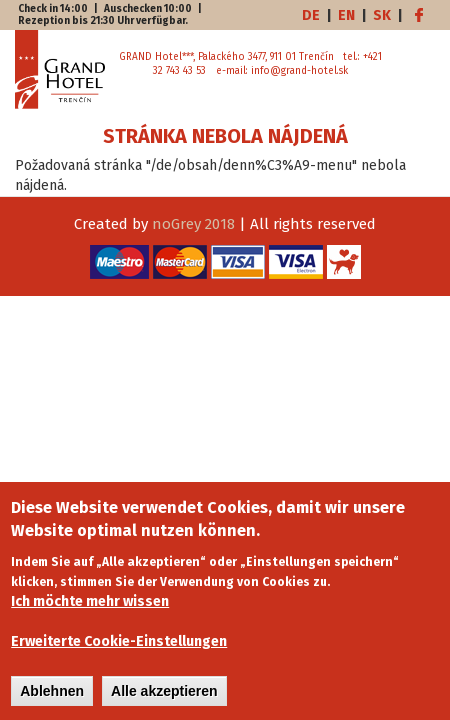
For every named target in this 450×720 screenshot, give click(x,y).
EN (346, 15)
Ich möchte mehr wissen (90, 610)
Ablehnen (52, 700)
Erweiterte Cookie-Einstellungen (119, 650)
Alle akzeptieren (164, 700)
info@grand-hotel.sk (299, 71)
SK (382, 15)
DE (311, 15)
